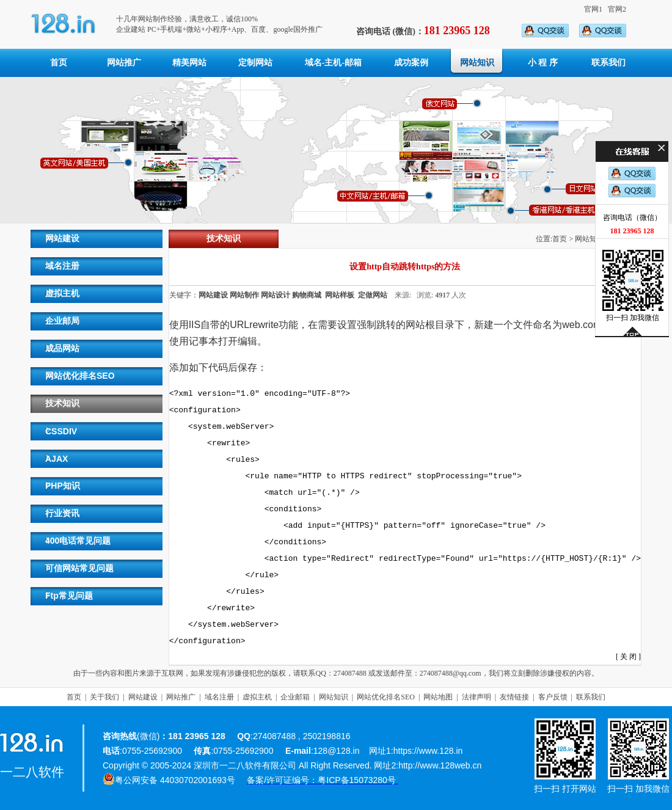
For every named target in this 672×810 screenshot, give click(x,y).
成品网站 (62, 348)
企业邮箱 (295, 697)
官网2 (617, 9)
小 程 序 (543, 63)
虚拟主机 (62, 293)
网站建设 (62, 238)
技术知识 (62, 403)
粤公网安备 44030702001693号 (175, 780)
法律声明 (477, 697)
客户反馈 (553, 697)
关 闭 (628, 657)
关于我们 (104, 697)
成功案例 (411, 63)
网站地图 (438, 697)
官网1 (593, 9)
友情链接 (514, 697)
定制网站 (255, 63)
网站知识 (477, 63)
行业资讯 (62, 513)
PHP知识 (63, 486)
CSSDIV (61, 431)
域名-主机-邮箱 (333, 63)
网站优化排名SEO (80, 376)
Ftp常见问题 (69, 596)
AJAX (57, 459)
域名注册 (62, 266)
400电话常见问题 (78, 541)
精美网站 (189, 63)
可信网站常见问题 (79, 568)
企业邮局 (62, 321)
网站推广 (124, 63)
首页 (59, 63)
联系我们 (608, 63)
